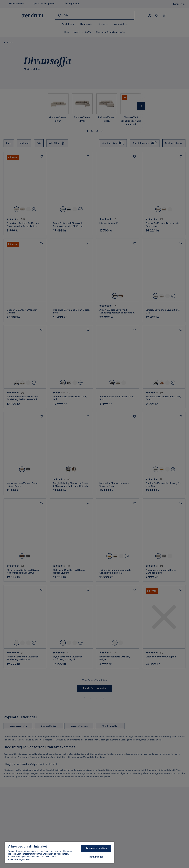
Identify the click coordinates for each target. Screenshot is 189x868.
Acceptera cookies (96, 848)
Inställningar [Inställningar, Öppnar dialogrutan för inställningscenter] (96, 857)
